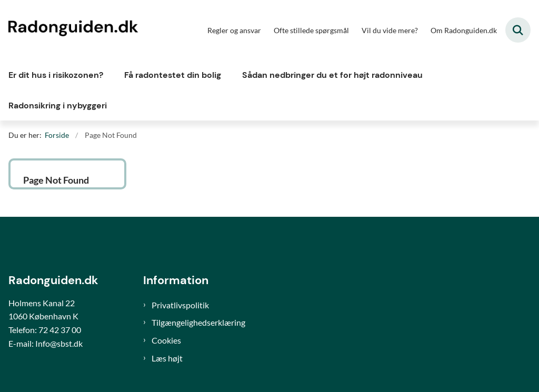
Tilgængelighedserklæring (198, 322)
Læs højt (167, 358)
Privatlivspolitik (180, 305)
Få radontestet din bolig (173, 75)
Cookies (166, 340)
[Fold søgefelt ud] (518, 30)
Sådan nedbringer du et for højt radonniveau (332, 75)
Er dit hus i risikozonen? (56, 75)
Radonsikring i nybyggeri (58, 105)
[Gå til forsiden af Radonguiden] (70, 30)
